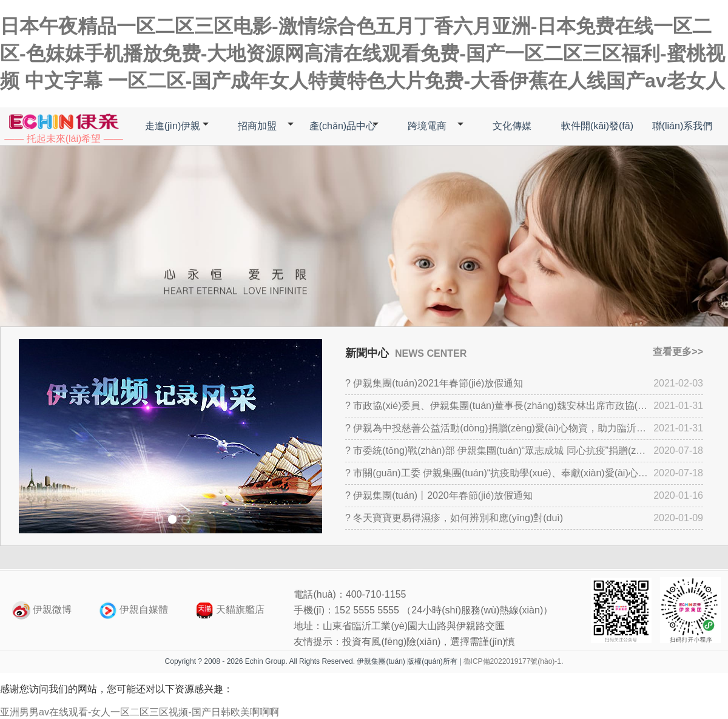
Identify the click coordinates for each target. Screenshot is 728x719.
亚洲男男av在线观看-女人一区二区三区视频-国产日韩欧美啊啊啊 (140, 712)
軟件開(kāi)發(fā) (597, 126)
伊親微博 (42, 609)
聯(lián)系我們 (682, 126)
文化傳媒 (512, 126)
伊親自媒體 (133, 609)
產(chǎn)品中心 (342, 126)
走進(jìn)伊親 (173, 126)
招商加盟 (257, 126)
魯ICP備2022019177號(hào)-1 (512, 661)
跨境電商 (427, 126)
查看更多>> (678, 352)
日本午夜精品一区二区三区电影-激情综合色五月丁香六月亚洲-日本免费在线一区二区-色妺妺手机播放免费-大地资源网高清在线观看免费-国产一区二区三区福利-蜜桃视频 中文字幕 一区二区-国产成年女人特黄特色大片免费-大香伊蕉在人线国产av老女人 (362, 53)
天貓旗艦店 (230, 609)
